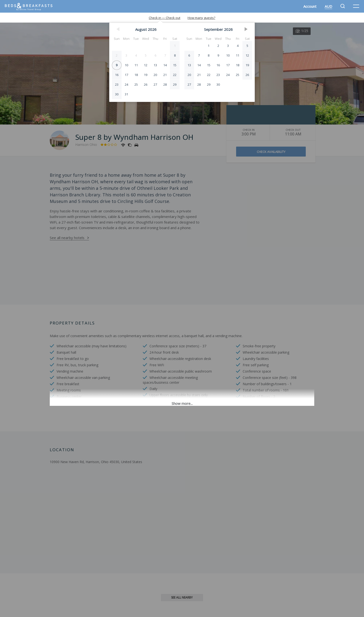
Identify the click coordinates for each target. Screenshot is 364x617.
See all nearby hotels (67, 238)
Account (310, 6)
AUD (328, 6)
